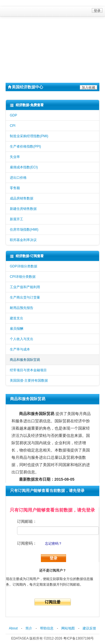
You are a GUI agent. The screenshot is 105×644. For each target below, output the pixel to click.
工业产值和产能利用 (25, 287)
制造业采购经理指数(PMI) (29, 136)
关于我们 (17, 61)
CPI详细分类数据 (23, 277)
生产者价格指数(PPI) (25, 146)
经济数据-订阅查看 (27, 256)
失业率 (15, 157)
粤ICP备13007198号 (79, 638)
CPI (13, 126)
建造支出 (17, 318)
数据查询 (17, 43)
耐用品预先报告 (22, 308)
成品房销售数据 (22, 198)
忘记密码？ (53, 544)
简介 (29, 628)
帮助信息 (47, 628)
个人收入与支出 (22, 339)
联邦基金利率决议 (23, 240)
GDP (13, 115)
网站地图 (68, 628)
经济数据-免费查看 (27, 105)
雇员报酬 (17, 329)
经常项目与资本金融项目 (28, 370)
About (13, 628)
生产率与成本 (20, 349)
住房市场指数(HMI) (24, 230)
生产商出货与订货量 (25, 297)
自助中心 (17, 52)
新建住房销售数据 (23, 209)
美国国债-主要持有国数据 (29, 381)
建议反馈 (89, 628)
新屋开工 (17, 219)
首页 (12, 34)
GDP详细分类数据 (24, 266)
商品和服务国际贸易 (25, 360)
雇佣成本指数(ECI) (24, 167)
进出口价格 (18, 178)
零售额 (15, 188)
